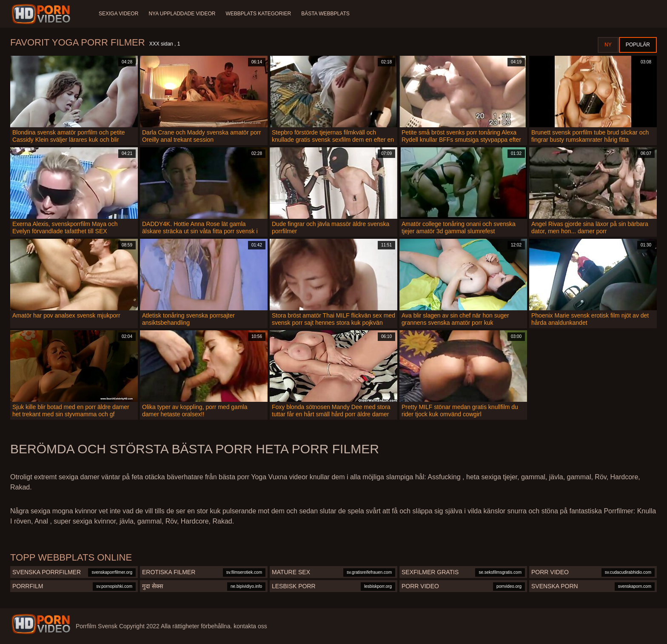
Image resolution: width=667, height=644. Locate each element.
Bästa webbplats (325, 14)
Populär (638, 45)
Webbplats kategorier (259, 14)
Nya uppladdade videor (182, 14)
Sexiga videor (118, 14)
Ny (608, 45)
